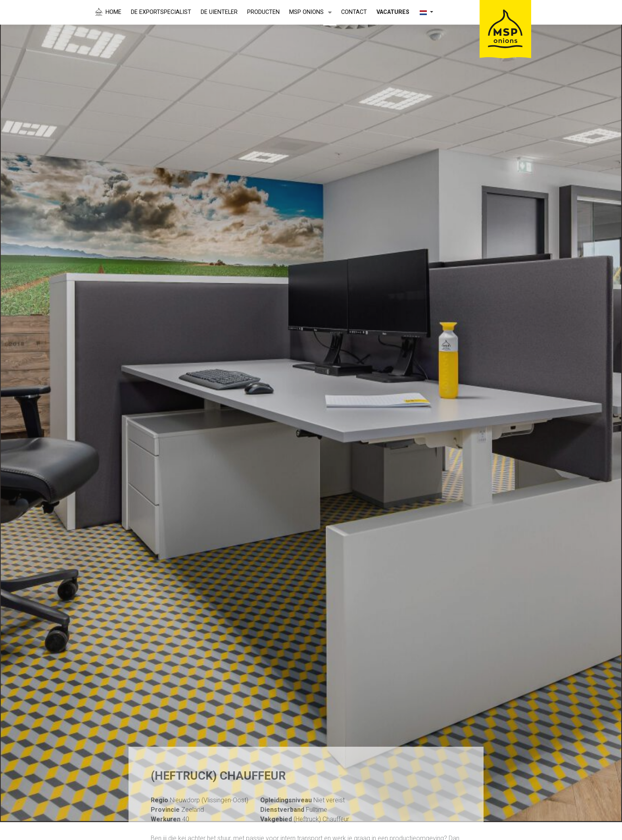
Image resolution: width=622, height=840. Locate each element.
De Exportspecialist (161, 12)
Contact (354, 12)
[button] (330, 13)
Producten (263, 12)
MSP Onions (306, 12)
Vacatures (393, 12)
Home (113, 12)
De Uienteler (219, 12)
